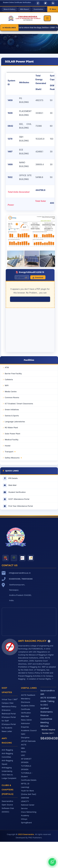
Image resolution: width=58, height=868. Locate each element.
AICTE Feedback (28, 695)
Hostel (8, 446)
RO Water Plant (11, 427)
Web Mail (25, 716)
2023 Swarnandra (26, 834)
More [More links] (53, 9)
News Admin (26, 720)
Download (38, 278)
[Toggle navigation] (47, 18)
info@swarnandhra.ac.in (20, 573)
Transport (10, 452)
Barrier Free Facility (13, 373)
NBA (23, 748)
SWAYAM (25, 798)
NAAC (24, 752)
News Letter (7, 731)
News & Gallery (10, 9)
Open (20, 278)
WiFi (7, 385)
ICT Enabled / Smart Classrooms (19, 404)
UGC (23, 755)
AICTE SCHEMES (48, 698)
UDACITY (25, 801)
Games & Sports (12, 416)
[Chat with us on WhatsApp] (52, 862)
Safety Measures (13, 458)
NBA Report (24, 9)
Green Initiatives (12, 409)
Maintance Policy (9, 707)
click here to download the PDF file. (30, 300)
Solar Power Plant (12, 434)
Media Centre (11, 391)
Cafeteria (9, 379)
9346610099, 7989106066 (21, 579)
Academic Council (29, 730)
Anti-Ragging (7, 750)
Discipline (25, 738)
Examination (38, 9)
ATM (7, 367)
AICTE (24, 745)
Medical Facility (12, 440)
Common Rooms (12, 397)
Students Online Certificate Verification (28, 709)
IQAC (23, 734)
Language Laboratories (15, 422)
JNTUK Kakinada (28, 741)
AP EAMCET (26, 759)
